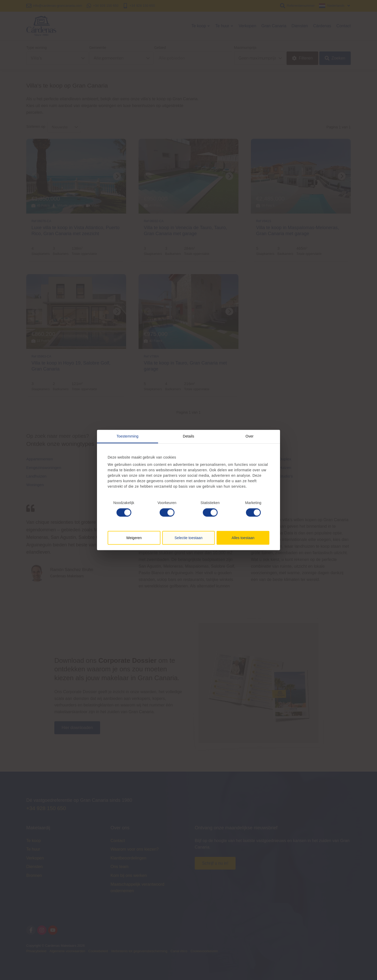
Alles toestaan (243, 538)
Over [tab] (249, 436)
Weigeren (134, 538)
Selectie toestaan (188, 538)
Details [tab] (188, 436)
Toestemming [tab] (127, 436)
